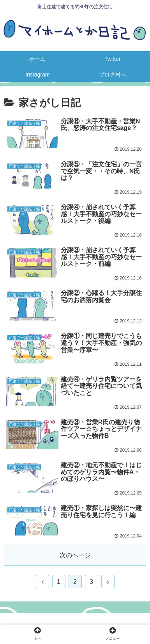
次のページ (75, 555)
